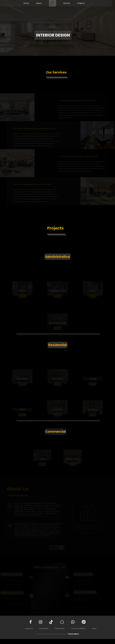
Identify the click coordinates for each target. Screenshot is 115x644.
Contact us (29, 628)
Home (25, 3)
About (37, 3)
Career (94, 628)
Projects (79, 3)
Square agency (73, 634)
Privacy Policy (60, 628)
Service (65, 3)
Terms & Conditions (78, 628)
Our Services (44, 628)
